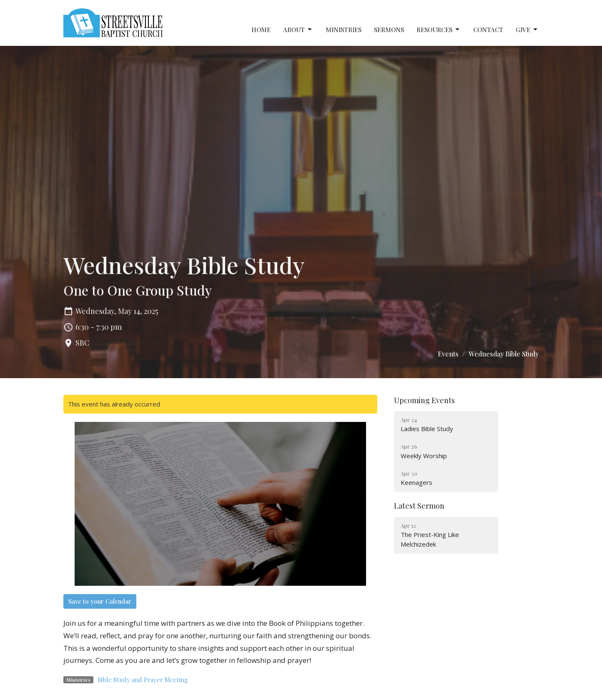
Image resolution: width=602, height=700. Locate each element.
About (298, 30)
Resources (439, 30)
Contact (488, 30)
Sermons (389, 30)
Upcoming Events (424, 400)
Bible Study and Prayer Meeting (143, 680)
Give (527, 30)
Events (448, 354)
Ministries (344, 30)
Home (261, 30)
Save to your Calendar (100, 601)
